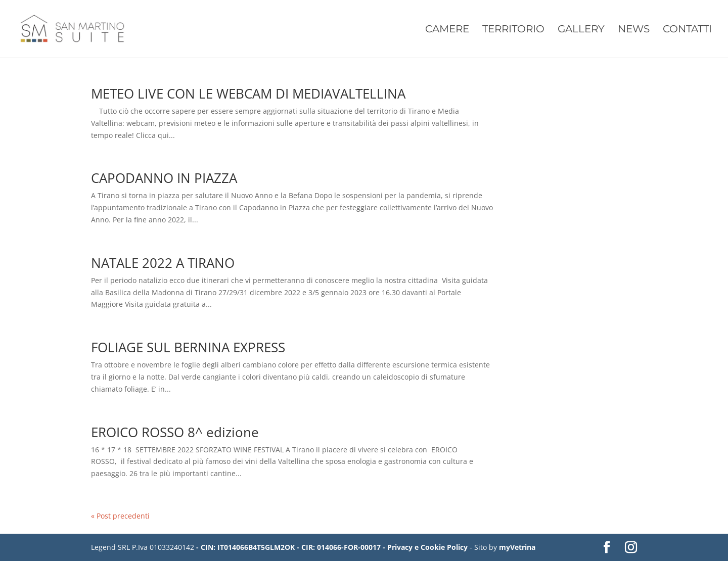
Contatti (687, 30)
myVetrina (517, 547)
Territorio (513, 30)
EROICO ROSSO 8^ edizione (175, 432)
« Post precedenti (120, 516)
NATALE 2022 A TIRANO (163, 263)
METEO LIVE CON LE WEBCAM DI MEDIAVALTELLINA (248, 93)
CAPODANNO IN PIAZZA (164, 178)
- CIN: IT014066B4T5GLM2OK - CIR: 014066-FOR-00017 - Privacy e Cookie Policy (332, 547)
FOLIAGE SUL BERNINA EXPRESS (188, 347)
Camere (447, 30)
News (634, 30)
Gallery (581, 30)
